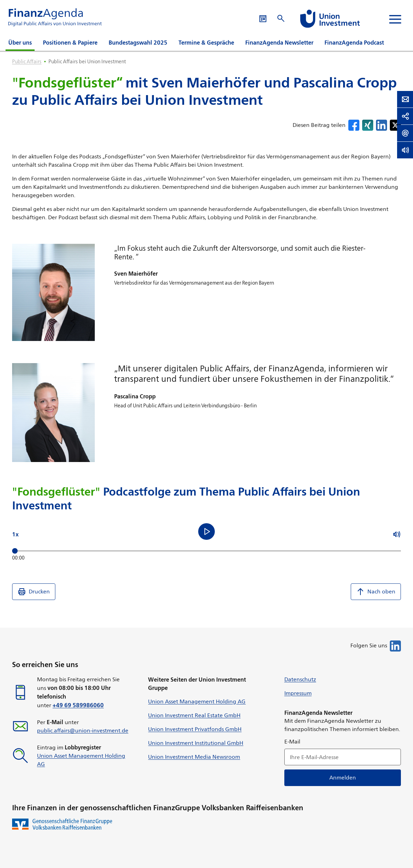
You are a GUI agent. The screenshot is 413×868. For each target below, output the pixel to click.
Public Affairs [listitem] (27, 61)
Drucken (34, 592)
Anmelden (343, 778)
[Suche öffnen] (326, 19)
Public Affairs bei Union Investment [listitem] (87, 61)
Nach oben (376, 592)
